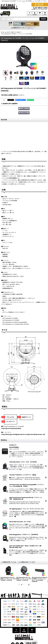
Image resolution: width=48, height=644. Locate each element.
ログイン (29, 15)
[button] (6, 73)
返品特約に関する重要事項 (9, 104)
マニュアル (11, 417)
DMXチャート (26, 417)
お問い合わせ (13, 95)
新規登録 (35, 15)
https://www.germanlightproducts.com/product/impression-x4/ (23, 434)
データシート (11, 422)
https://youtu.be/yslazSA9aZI (11, 428)
